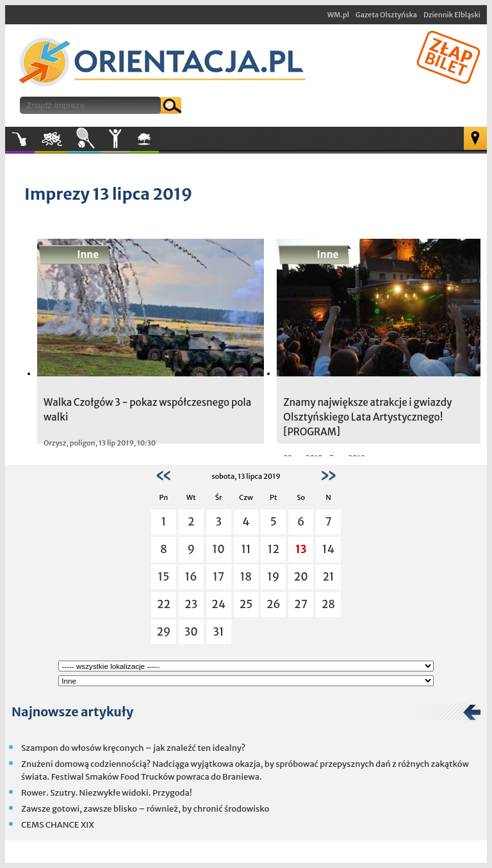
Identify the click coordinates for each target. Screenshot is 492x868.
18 (246, 577)
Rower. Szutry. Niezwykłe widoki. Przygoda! (107, 793)
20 (301, 577)
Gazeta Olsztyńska (386, 15)
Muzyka (20, 139)
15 (164, 577)
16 (191, 577)
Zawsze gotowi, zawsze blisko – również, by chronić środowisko (145, 809)
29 (163, 632)
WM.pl (338, 15)
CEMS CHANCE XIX (58, 825)
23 (191, 604)
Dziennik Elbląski (452, 15)
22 (164, 604)
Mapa (475, 138)
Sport (84, 139)
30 (191, 632)
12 (274, 549)
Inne (115, 139)
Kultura (51, 139)
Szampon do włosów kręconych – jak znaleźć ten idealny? (133, 748)
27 (301, 604)
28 (328, 604)
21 (329, 577)
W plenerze (159, 143)
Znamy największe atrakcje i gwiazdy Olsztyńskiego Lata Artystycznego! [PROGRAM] (367, 417)
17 (218, 577)
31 (219, 632)
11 (246, 549)
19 (273, 577)
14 (328, 549)
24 (218, 604)
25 (246, 604)
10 (219, 549)
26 (274, 604)
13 (301, 549)
